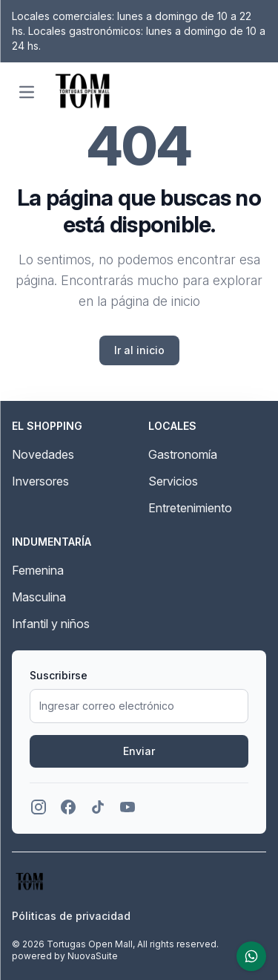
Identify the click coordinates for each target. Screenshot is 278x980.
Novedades (43, 454)
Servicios (173, 481)
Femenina (38, 570)
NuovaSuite (93, 956)
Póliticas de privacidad (71, 916)
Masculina (39, 597)
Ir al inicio (139, 350)
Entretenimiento (190, 508)
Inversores (40, 481)
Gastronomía (183, 454)
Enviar (139, 751)
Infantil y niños (51, 624)
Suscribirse (59, 675)
